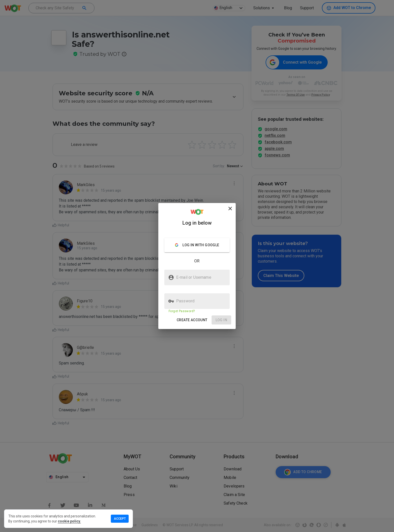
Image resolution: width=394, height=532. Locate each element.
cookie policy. (69, 521)
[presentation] (197, 266)
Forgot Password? (182, 311)
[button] (192, 320)
